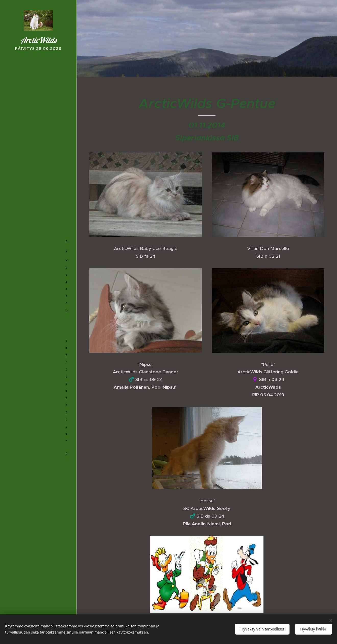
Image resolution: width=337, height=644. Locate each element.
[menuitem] (38, 226)
